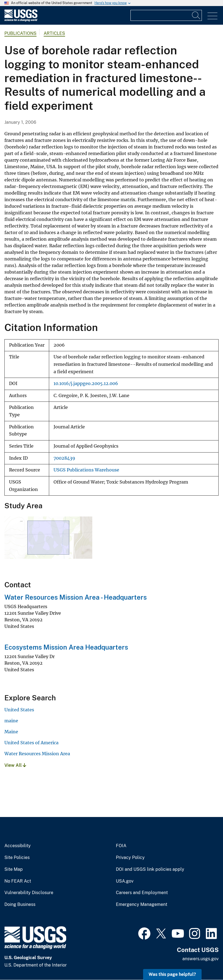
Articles (54, 33)
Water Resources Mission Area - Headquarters (76, 597)
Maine (11, 732)
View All (15, 765)
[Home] (21, 20)
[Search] (196, 15)
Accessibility (18, 846)
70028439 (64, 458)
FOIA (121, 846)
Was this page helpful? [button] (172, 974)
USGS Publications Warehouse (86, 470)
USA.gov (125, 881)
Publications (20, 33)
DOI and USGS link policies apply (150, 869)
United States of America (31, 743)
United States (19, 710)
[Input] (166, 15)
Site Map (14, 869)
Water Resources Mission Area (37, 754)
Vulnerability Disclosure (29, 893)
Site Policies (17, 858)
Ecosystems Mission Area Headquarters (66, 647)
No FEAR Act (18, 881)
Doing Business (20, 905)
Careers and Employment (142, 893)
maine (11, 721)
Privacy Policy (130, 858)
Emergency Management (142, 905)
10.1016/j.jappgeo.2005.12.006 (86, 384)
